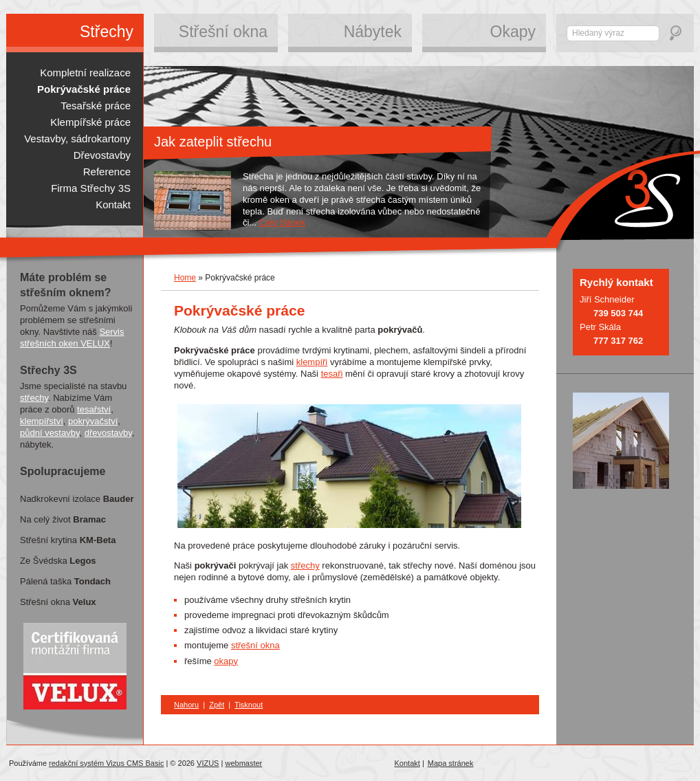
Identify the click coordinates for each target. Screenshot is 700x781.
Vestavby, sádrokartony (77, 139)
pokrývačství (93, 421)
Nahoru (186, 705)
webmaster (243, 763)
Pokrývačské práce (84, 89)
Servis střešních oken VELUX (72, 338)
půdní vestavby (50, 433)
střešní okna (255, 645)
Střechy (107, 32)
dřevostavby (108, 433)
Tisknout (249, 705)
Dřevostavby (102, 155)
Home (185, 278)
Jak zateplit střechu (213, 142)
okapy (226, 661)
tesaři (332, 374)
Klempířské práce (90, 122)
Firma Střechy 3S (91, 188)
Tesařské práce (96, 106)
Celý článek (282, 222)
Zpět (217, 705)
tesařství (94, 409)
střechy (305, 565)
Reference (107, 172)
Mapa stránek (451, 763)
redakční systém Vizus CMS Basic (106, 763)
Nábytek (373, 32)
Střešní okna (223, 32)
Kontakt (407, 763)
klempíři (312, 362)
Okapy (513, 32)
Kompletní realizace (85, 73)
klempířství (42, 421)
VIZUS (208, 763)
